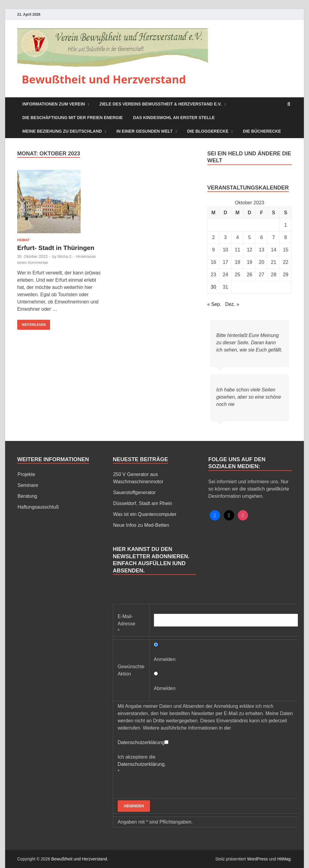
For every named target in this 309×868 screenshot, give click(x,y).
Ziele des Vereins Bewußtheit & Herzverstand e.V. (160, 104)
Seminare (28, 485)
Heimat (23, 240)
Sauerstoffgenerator (134, 492)
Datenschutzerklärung (141, 742)
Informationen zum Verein (54, 104)
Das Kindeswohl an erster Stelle (174, 118)
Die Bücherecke (262, 131)
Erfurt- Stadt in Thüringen (56, 248)
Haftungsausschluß (38, 507)
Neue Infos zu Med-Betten (141, 525)
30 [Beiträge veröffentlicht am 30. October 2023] (213, 287)
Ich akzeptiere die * (142, 764)
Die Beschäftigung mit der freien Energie (73, 118)
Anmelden (165, 659)
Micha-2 (64, 256)
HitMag (284, 859)
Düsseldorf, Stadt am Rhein (143, 503)
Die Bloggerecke (208, 131)
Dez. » (232, 304)
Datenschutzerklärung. (142, 764)
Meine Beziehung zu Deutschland (62, 131)
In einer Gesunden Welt (145, 131)
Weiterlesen (31, 323)
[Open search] (289, 104)
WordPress (258, 859)
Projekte (26, 474)
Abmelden (165, 688)
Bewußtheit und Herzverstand (104, 79)
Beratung (27, 496)
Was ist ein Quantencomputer (145, 514)
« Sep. (214, 304)
